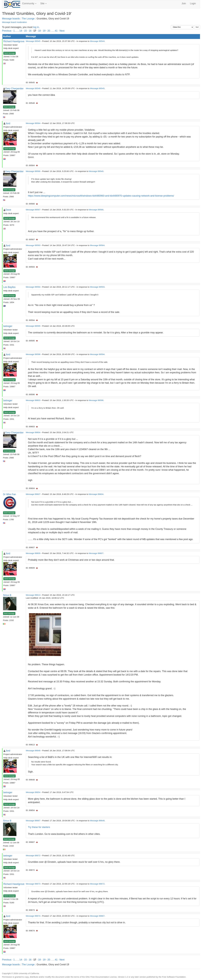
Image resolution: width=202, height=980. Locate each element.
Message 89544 (97, 41)
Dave (8, 210)
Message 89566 (33, 171)
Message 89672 (33, 855)
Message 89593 (33, 245)
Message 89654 (33, 792)
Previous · (8, 31)
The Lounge (28, 19)
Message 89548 (33, 88)
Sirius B (7, 595)
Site (43, 3)
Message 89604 (33, 432)
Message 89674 (33, 916)
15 (25, 31)
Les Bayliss (9, 287)
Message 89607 (33, 494)
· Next (61, 31)
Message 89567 (33, 210)
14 (21, 31)
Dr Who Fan (10, 494)
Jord (8, 123)
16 (30, 31)
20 (49, 31)
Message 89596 (33, 354)
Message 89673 (33, 884)
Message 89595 (33, 326)
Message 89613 (33, 595)
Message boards (11, 19)
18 (39, 31)
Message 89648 (33, 750)
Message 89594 (33, 287)
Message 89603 (33, 400)
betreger (8, 326)
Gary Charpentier (14, 89)
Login (193, 3)
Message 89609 (33, 553)
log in (36, 27)
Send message (9, 53)
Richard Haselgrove (14, 41)
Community (29, 3)
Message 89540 (96, 171)
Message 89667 (33, 821)
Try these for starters (39, 827)
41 (56, 31)
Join (184, 3)
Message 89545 (33, 41)
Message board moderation (14, 22)
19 (44, 31)
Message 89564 (33, 123)
